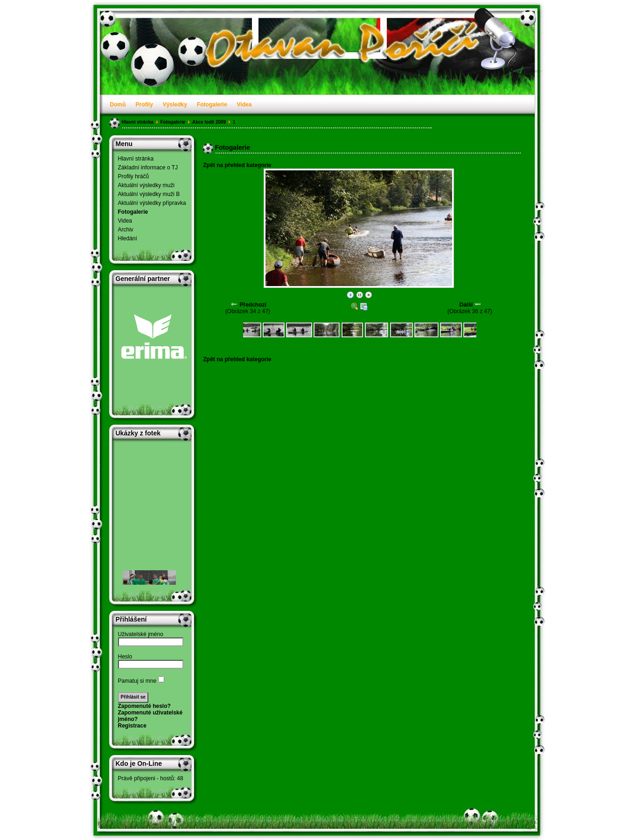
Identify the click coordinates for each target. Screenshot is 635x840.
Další (466, 305)
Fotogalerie (212, 105)
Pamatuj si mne (137, 681)
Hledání (128, 238)
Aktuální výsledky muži (146, 185)
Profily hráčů (134, 176)
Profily (144, 105)
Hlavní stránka (138, 122)
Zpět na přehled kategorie (237, 165)
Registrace (132, 726)
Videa (244, 105)
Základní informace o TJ (148, 168)
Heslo (125, 657)
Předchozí (253, 305)
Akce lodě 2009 (209, 122)
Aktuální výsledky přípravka (152, 203)
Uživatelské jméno (141, 634)
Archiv (126, 230)
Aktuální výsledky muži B (149, 194)
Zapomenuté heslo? (144, 706)
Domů (118, 105)
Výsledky (175, 105)
